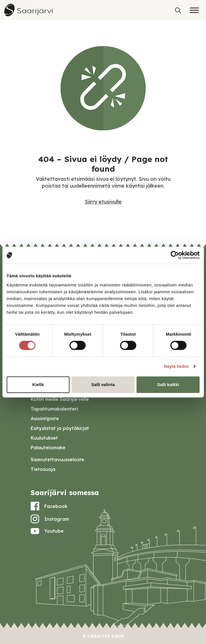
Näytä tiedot (176, 366)
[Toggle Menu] (194, 10)
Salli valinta (103, 384)
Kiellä (38, 384)
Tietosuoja (43, 469)
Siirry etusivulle (103, 202)
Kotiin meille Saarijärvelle (60, 399)
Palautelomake (48, 448)
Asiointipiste (45, 419)
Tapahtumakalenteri (54, 409)
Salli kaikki (168, 384)
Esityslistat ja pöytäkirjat (60, 428)
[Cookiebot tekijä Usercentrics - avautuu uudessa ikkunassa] (175, 255)
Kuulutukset (44, 438)
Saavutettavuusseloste (57, 460)
